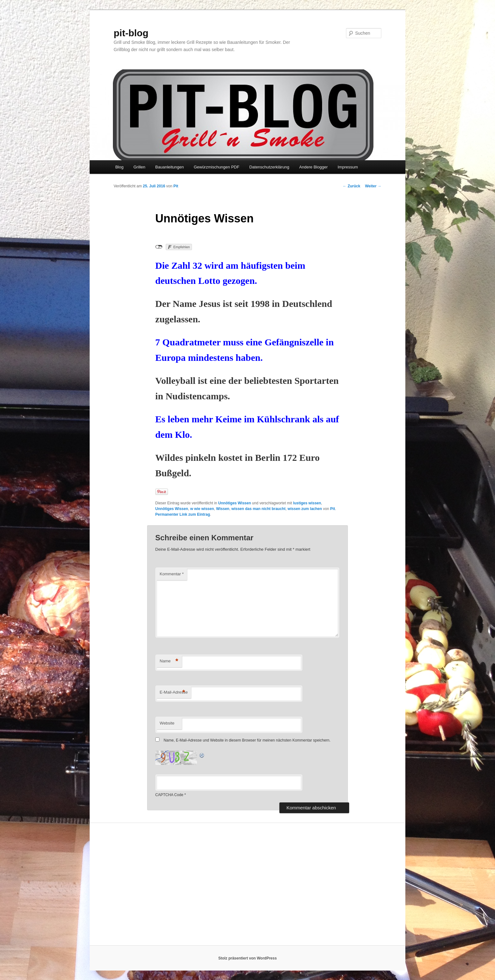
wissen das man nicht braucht (258, 509)
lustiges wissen (307, 503)
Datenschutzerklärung (269, 167)
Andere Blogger (313, 167)
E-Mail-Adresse (174, 692)
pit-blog (131, 33)
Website (167, 723)
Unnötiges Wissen (235, 503)
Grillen (140, 167)
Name (169, 661)
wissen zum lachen (305, 509)
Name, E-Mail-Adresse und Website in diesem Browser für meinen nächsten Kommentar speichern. (247, 740)
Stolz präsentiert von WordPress (247, 958)
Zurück (352, 186)
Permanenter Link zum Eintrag (183, 514)
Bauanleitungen (170, 167)
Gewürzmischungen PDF (217, 167)
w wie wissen (202, 509)
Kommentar (172, 574)
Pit (176, 186)
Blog (119, 167)
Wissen (223, 509)
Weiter (373, 186)
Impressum (348, 167)
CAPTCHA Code (169, 795)
